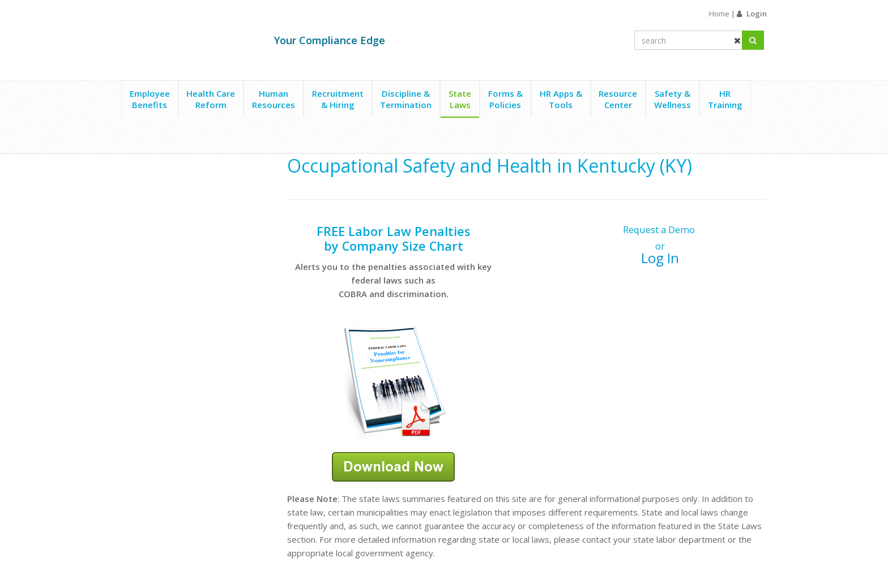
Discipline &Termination (406, 99)
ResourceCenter (618, 99)
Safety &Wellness (673, 99)
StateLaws (460, 99)
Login (757, 14)
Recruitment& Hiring (338, 99)
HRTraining (725, 99)
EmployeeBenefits (150, 99)
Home (719, 14)
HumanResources (274, 99)
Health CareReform (211, 99)
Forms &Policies (505, 99)
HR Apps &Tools (561, 99)
